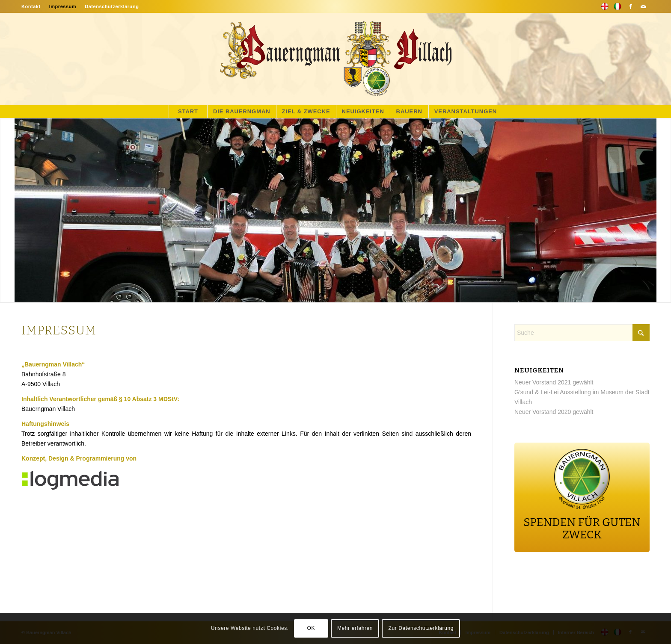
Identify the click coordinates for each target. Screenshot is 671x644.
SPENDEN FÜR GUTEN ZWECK (582, 529)
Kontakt (31, 6)
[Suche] (582, 333)
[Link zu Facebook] (630, 6)
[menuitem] (33, 6)
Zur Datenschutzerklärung (421, 628)
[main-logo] (335, 59)
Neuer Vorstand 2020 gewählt (554, 412)
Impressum (63, 6)
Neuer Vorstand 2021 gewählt (554, 382)
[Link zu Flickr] (618, 6)
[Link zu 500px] (605, 6)
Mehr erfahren (355, 628)
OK (311, 628)
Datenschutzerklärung (112, 6)
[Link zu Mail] (643, 6)
